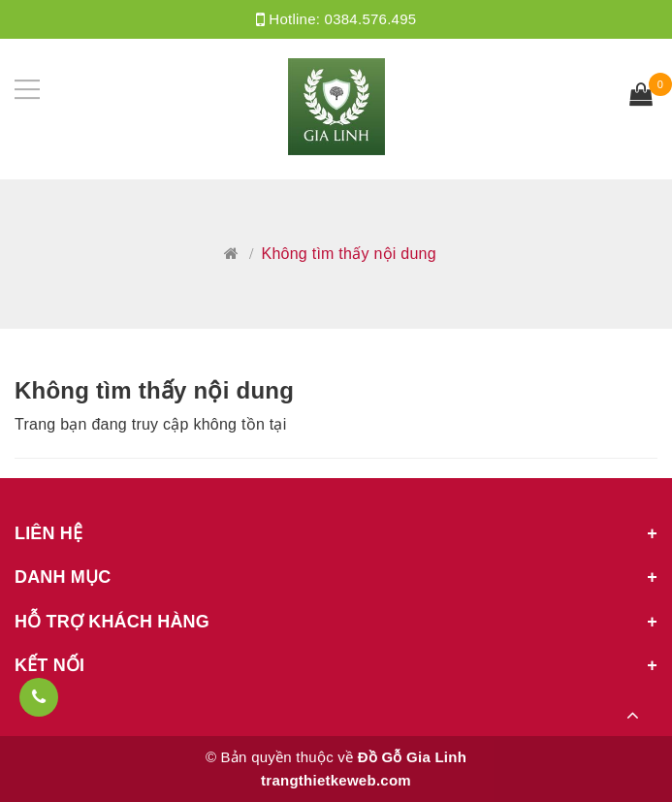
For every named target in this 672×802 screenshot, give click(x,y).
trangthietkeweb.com (336, 780)
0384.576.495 (371, 19)
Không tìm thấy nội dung (154, 390)
